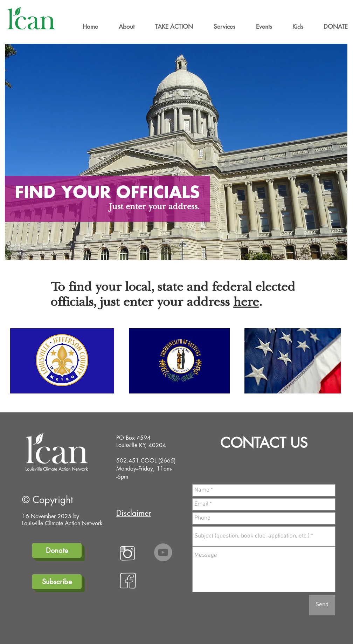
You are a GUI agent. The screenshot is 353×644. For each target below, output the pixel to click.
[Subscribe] (57, 582)
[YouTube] (163, 552)
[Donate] (57, 550)
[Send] (322, 605)
